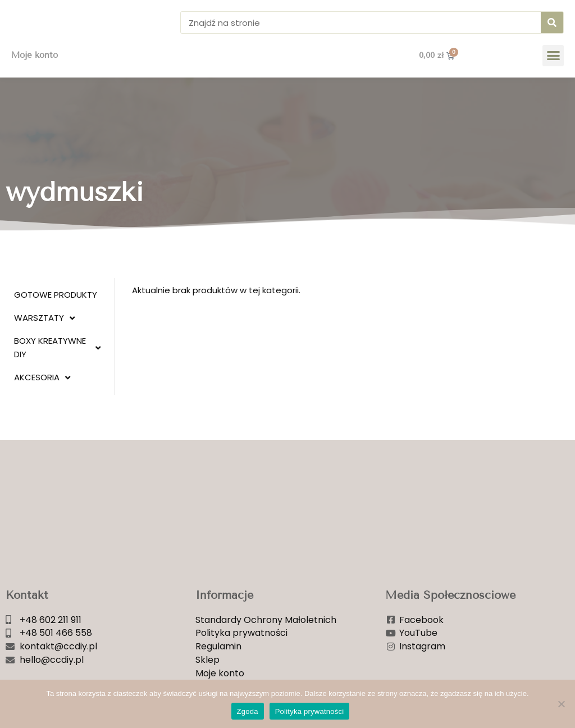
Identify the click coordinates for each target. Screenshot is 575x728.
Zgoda (248, 711)
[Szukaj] (552, 31)
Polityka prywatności (310, 711)
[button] (553, 72)
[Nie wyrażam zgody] (561, 704)
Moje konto (35, 72)
